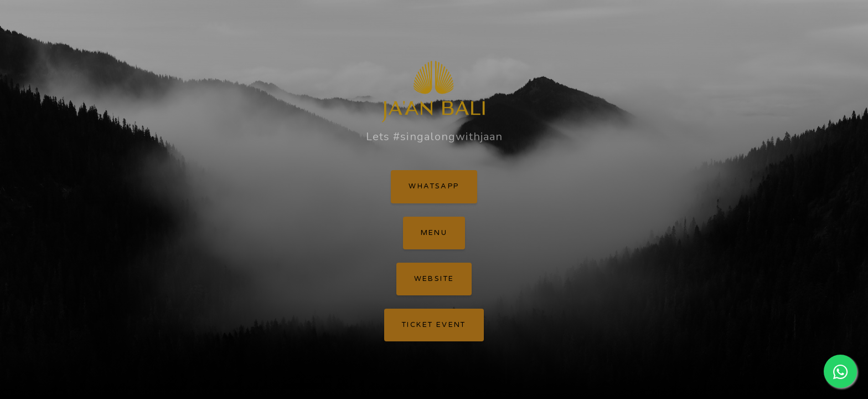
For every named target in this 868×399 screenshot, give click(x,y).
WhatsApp (434, 186)
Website (434, 279)
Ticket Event (434, 325)
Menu (434, 233)
